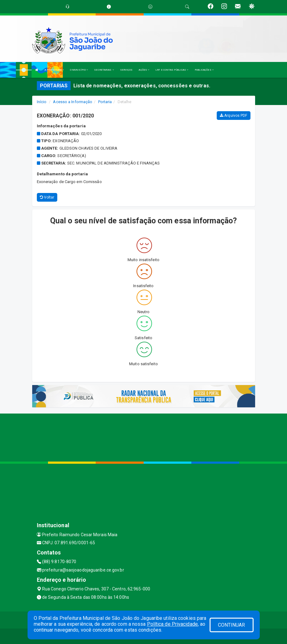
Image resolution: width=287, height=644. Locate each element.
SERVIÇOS (126, 70)
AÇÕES (144, 70)
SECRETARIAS (104, 70)
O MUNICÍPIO (79, 70)
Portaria (105, 102)
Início (42, 102)
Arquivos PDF (233, 116)
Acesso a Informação (73, 102)
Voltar (47, 197)
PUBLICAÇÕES (204, 70)
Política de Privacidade (172, 624)
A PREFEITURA (54, 70)
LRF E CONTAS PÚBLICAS (172, 70)
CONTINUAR (232, 625)
